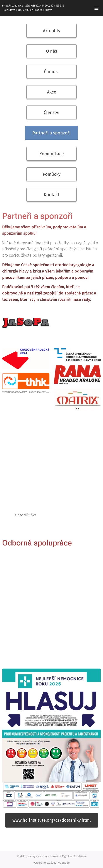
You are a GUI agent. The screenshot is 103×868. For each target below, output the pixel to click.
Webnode (64, 863)
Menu (96, 8)
